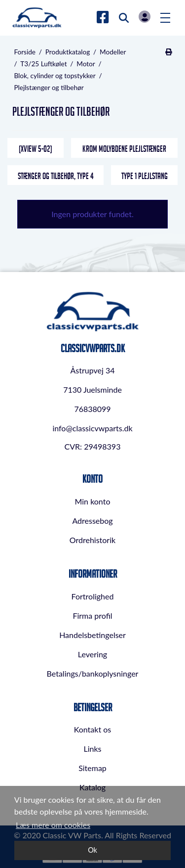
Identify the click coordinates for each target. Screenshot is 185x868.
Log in (145, 17)
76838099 (92, 409)
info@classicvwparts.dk (92, 428)
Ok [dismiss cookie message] (92, 850)
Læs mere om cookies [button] (53, 825)
